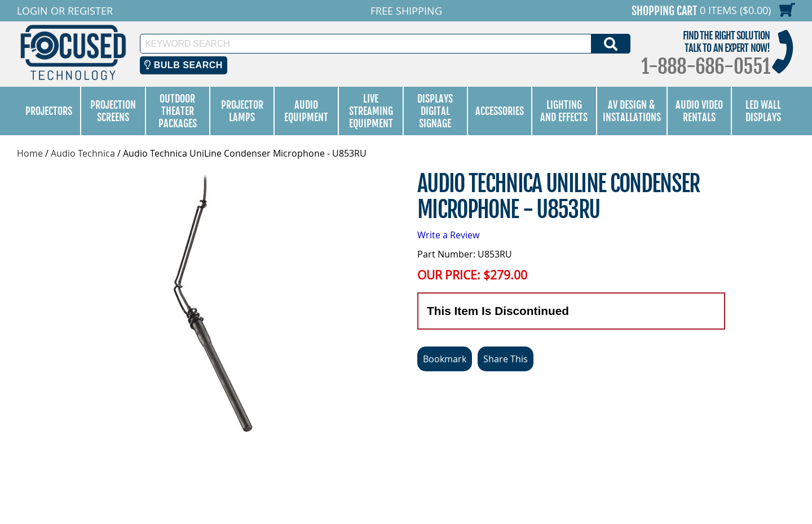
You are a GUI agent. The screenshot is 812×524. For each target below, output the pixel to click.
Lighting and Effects (564, 111)
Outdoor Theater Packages (178, 111)
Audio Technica (83, 153)
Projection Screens (113, 111)
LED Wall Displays (763, 111)
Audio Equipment (306, 111)
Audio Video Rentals (699, 111)
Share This (506, 359)
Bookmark (445, 359)
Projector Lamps (242, 111)
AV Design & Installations (632, 111)
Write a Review (448, 235)
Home (30, 153)
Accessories (500, 111)
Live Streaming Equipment (371, 111)
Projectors (49, 111)
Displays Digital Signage (435, 111)
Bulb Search (184, 65)
